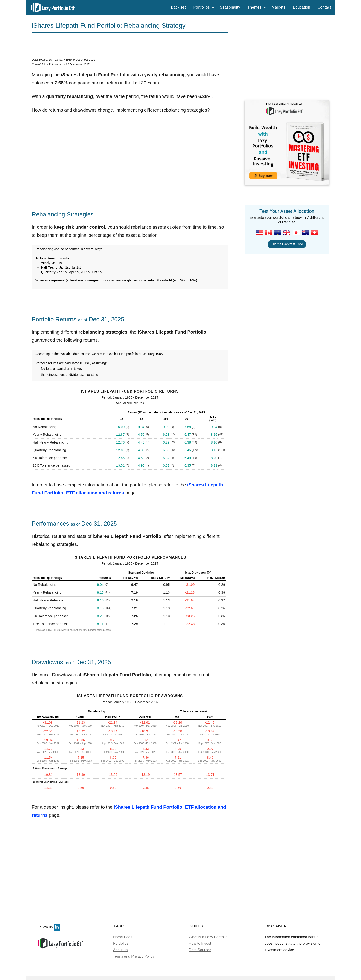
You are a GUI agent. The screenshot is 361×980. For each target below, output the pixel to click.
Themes (257, 7)
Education (301, 7)
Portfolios (204, 7)
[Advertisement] (130, 47)
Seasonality (230, 7)
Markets (279, 7)
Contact (324, 7)
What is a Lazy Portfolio (208, 937)
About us (120, 950)
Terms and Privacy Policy (134, 956)
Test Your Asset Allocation (287, 211)
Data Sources (200, 950)
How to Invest (200, 943)
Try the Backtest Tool (287, 244)
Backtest (178, 7)
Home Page (123, 937)
